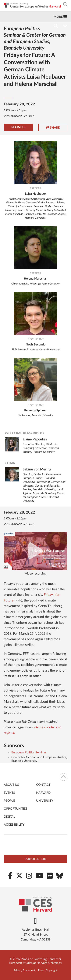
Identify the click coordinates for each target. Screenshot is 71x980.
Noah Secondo (36, 345)
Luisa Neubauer (35, 194)
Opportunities (16, 809)
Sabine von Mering (37, 469)
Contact (43, 785)
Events (9, 793)
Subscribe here (36, 859)
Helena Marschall (36, 279)
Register (18, 127)
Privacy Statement (24, 971)
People (9, 801)
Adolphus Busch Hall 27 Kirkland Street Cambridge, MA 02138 (36, 935)
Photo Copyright (48, 971)
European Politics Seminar (29, 752)
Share (53, 127)
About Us (11, 785)
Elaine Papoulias (35, 439)
